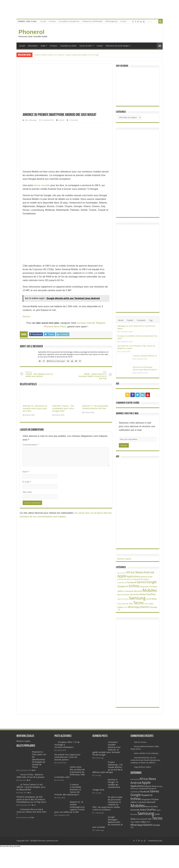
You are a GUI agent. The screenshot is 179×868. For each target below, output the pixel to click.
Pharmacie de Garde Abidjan (117, 46)
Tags (151, 320)
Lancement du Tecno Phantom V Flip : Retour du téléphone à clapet (145, 351)
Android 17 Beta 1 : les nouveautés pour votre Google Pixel (63, 408)
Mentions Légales (124, 564)
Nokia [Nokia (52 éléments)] (143, 600)
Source (26, 316)
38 (30, 786)
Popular (130, 320)
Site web (27, 492)
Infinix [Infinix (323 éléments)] (134, 591)
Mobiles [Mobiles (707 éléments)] (150, 596)
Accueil (43, 21)
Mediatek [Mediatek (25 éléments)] (130, 597)
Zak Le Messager (31, 120)
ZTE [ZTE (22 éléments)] (119, 615)
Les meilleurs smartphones (69, 21)
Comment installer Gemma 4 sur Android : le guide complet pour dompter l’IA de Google (66, 55)
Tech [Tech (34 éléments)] (131, 609)
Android (61, 120)
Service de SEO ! (86, 46)
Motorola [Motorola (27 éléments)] (121, 600)
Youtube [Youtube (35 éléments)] (154, 613)
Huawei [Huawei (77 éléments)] (122, 592)
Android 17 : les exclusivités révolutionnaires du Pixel (95, 407)
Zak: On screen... (141, 748)
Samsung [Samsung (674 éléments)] (137, 604)
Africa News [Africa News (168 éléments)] (135, 578)
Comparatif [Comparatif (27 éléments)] (136, 585)
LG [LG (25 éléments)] (125, 597)
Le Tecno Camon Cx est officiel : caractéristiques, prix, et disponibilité (31, 792)
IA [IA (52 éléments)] (128, 592)
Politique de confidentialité (92, 21)
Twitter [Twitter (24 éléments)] (151, 609)
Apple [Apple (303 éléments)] (122, 582)
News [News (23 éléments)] (127, 600)
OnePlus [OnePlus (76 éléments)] (151, 600)
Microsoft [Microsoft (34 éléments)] (138, 597)
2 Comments (74, 120)
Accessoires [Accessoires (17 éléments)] (122, 578)
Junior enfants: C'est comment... (147, 759)
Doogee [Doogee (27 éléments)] (145, 585)
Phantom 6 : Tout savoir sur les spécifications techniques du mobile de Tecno (39, 765)
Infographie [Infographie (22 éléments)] (144, 592)
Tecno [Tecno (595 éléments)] (138, 608)
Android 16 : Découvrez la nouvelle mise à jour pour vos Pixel (35, 408)
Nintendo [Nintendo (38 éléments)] (135, 600)
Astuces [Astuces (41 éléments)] (144, 582)
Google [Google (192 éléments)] (152, 588)
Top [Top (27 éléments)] (146, 609)
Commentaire (31, 445)
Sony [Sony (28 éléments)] (119, 609)
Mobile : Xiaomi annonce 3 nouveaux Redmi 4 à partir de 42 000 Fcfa (92, 375)
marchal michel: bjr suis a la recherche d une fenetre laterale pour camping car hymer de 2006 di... (145, 766)
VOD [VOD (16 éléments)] (126, 613)
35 (30, 798)
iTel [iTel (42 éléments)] (151, 592)
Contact (123, 21)
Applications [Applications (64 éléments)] (133, 582)
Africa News (33, 46)
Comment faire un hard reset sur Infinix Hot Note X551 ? (32, 822)
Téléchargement (111, 21)
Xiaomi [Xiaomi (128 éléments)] (145, 612)
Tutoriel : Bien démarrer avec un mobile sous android (40, 374)
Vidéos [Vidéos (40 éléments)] (120, 613)
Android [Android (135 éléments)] (149, 578)
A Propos (52, 21)
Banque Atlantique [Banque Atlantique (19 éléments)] (124, 585)
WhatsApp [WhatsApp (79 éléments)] (134, 612)
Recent (121, 320)
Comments (141, 320)
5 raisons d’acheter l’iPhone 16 (145, 361)
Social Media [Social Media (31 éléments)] (151, 604)
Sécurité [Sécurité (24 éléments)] (125, 609)
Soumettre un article (68, 46)
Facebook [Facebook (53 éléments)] (131, 588)
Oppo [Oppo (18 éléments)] (119, 605)
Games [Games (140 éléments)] (141, 588)
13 (35, 815)
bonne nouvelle (42, 185)
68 (35, 776)
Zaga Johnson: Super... (143, 772)
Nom (26, 472)
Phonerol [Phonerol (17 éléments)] (125, 605)
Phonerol (32, 32)
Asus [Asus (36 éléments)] (150, 582)
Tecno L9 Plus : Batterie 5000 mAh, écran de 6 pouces (30, 781)
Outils (43, 46)
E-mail (27, 482)
